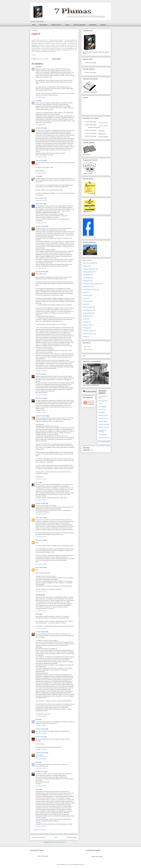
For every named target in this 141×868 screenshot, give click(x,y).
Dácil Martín (86, 295)
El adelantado (102, 407)
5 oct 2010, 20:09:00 (41, 628)
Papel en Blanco (103, 421)
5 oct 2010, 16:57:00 (41, 537)
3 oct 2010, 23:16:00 (41, 200)
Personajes (86, 328)
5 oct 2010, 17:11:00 (41, 591)
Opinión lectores (56, 25)
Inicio (56, 837)
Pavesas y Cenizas (104, 438)
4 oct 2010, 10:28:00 (41, 371)
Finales (85, 298)
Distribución (93, 25)
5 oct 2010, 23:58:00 (41, 826)
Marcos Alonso (40, 518)
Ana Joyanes (102, 131)
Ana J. (37, 482)
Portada (85, 304)
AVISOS (85, 319)
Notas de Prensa (87, 313)
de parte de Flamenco (41, 757)
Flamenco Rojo (40, 160)
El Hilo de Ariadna (88, 307)
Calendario (86, 322)
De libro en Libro (103, 416)
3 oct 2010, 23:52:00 (41, 223)
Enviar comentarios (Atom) (58, 842)
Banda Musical (87, 316)
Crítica (100, 404)
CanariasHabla (103, 435)
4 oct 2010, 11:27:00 (41, 412)
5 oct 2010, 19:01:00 (41, 611)
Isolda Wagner (40, 204)
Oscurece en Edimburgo (88, 218)
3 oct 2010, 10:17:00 (41, 157)
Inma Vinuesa (39, 374)
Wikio (84, 356)
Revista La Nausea (104, 424)
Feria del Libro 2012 (88, 334)
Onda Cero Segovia (103, 137)
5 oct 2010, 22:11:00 (41, 768)
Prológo (85, 337)
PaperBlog (101, 413)
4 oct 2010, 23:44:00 (41, 514)
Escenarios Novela (88, 310)
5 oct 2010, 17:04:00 (41, 564)
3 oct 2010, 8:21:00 (41, 97)
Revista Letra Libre (104, 427)
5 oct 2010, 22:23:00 (41, 786)
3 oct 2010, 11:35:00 (41, 173)
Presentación (43, 25)
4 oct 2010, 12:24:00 (41, 479)
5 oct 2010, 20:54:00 (41, 716)
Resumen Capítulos (88, 331)
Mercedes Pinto (40, 128)
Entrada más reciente (38, 837)
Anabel (38, 176)
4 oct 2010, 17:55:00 (41, 500)
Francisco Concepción (89, 269)
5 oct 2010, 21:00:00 (41, 733)
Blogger (82, 864)
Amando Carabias (41, 226)
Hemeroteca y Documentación (91, 284)
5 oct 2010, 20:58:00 (41, 726)
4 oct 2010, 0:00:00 (41, 268)
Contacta (103, 25)
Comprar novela (87, 325)
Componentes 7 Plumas (90, 290)
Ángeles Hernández (41, 416)
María (37, 67)
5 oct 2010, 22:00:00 (41, 749)
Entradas (87, 347)
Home (34, 25)
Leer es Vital (102, 410)
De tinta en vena (103, 418)
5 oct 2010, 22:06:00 (41, 759)
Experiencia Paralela (89, 263)
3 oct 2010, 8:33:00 (41, 125)
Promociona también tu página (90, 237)
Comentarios (88, 349)
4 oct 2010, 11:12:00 (41, 395)
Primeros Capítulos (79, 25)
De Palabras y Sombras (103, 431)
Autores (67, 25)
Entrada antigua (72, 837)
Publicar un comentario (40, 830)
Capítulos (85, 266)
